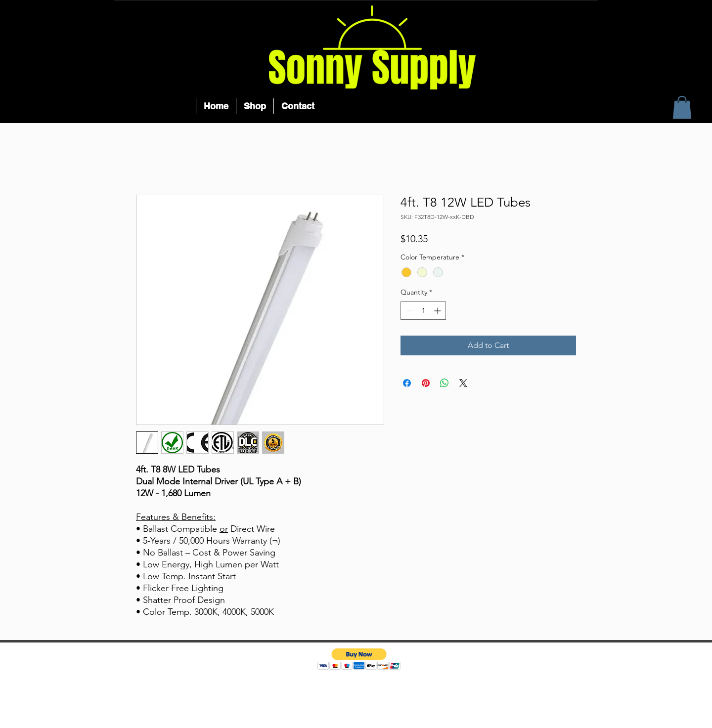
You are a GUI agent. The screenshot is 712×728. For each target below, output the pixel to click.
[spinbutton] (423, 311)
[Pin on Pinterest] (426, 383)
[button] (682, 107)
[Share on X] (463, 383)
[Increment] (438, 311)
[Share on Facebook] (407, 383)
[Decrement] (408, 311)
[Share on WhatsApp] (445, 383)
